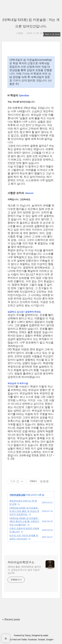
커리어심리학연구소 (21, 562)
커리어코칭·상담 (17, 495)
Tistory (28, 635)
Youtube (41, 640)
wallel (46, 635)
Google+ (50, 640)
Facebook (32, 640)
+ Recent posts (11, 619)
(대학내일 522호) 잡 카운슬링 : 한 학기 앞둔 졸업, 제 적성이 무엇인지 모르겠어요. (24, 511)
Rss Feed (13, 640)
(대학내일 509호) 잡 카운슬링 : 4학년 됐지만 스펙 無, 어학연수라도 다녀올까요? (24, 521)
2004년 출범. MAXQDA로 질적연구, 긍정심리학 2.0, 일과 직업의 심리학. (24, 570)
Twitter (24, 640)
